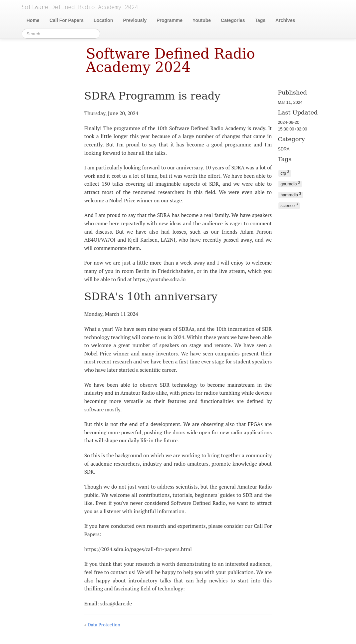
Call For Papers (66, 20)
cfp (285, 173)
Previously (135, 20)
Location (103, 20)
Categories (233, 20)
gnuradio (290, 184)
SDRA (284, 149)
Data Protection (104, 625)
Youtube (202, 20)
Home (33, 20)
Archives (285, 20)
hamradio (291, 195)
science (289, 205)
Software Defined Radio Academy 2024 (171, 60)
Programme (170, 20)
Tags (260, 20)
